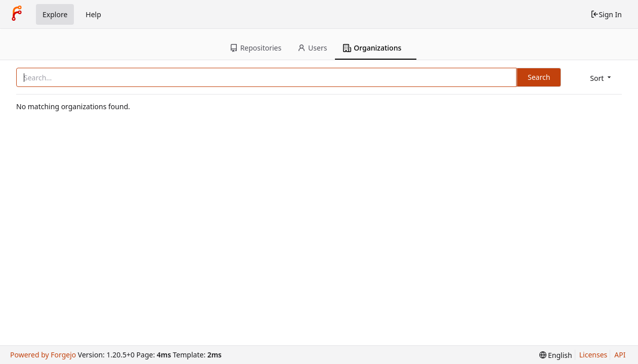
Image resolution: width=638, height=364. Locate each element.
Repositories (256, 48)
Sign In (606, 14)
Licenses (593, 355)
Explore (55, 14)
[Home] (17, 14)
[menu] (601, 78)
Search (539, 77)
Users (312, 48)
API (620, 355)
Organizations (372, 48)
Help (93, 14)
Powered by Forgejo (43, 355)
